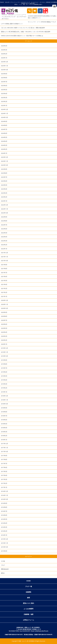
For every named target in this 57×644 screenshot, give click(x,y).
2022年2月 (4, 245)
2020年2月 (4, 340)
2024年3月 (4, 145)
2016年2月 (4, 531)
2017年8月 (4, 459)
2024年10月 (4, 117)
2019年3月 (4, 384)
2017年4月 (4, 475)
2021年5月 (4, 281)
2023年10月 (4, 165)
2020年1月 (4, 344)
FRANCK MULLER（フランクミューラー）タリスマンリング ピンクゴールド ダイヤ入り (15, 17)
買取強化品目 (5, 569)
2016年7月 (4, 511)
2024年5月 (4, 137)
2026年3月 (4, 50)
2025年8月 (4, 78)
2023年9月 (4, 169)
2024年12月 (4, 109)
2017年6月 (4, 467)
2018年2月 (4, 436)
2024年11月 (4, 113)
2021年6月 (4, 276)
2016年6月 (4, 515)
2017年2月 (4, 483)
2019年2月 (4, 388)
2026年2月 (4, 54)
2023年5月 (4, 185)
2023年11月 (4, 161)
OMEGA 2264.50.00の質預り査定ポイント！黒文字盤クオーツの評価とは (22, 36)
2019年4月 (4, 380)
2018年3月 (4, 432)
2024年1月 (4, 153)
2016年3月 (4, 527)
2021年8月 (4, 269)
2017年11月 (4, 448)
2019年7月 (4, 368)
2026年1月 (4, 58)
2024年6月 (4, 133)
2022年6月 (4, 229)
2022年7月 (4, 225)
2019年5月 (4, 376)
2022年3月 (4, 241)
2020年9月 (4, 312)
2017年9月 (4, 456)
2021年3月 (4, 288)
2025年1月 (4, 105)
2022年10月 (4, 213)
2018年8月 (4, 412)
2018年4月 (4, 428)
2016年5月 (4, 519)
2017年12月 (4, 444)
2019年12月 (4, 348)
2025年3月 (4, 98)
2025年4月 (4, 94)
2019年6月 (4, 372)
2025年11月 (4, 66)
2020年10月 (4, 308)
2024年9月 (4, 121)
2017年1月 (4, 487)
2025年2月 (4, 101)
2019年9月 (4, 360)
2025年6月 (4, 86)
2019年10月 (4, 356)
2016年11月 (4, 495)
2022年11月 (4, 209)
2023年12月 (4, 157)
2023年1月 (4, 201)
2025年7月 (4, 82)
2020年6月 (4, 324)
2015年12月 (4, 539)
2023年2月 (4, 197)
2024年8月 (4, 125)
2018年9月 (4, 408)
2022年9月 (4, 217)
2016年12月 (4, 491)
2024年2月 (4, 149)
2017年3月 (4, 479)
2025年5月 (4, 90)
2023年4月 (4, 189)
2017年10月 (4, 451)
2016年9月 (4, 503)
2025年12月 (4, 62)
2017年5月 (4, 471)
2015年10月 (4, 547)
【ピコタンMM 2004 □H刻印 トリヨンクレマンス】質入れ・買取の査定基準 (23, 28)
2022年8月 (4, 221)
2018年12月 (4, 396)
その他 (3, 561)
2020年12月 (4, 300)
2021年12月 (4, 253)
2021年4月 (4, 284)
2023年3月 (4, 193)
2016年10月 (4, 499)
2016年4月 (4, 523)
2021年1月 (4, 296)
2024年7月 (4, 129)
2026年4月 (4, 46)
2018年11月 (4, 400)
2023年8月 (4, 173)
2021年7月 (4, 273)
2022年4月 (4, 237)
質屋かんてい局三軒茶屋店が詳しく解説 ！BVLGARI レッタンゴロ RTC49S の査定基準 (26, 32)
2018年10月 (4, 404)
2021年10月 (4, 261)
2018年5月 (4, 424)
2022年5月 (4, 233)
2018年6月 (4, 420)
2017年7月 (4, 463)
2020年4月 (4, 332)
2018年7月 (4, 416)
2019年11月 (4, 352)
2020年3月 (4, 336)
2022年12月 (4, 205)
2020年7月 (4, 320)
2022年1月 (4, 249)
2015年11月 (4, 543)
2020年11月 (4, 304)
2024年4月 (4, 141)
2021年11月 (4, 257)
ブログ (3, 565)
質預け (3, 573)
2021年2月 (4, 292)
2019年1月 (4, 392)
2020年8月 (4, 316)
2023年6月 (4, 181)
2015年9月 (4, 551)
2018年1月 (4, 440)
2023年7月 (4, 177)
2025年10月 (4, 70)
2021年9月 (4, 265)
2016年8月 (4, 507)
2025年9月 (4, 74)
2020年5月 (4, 328)
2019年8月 (4, 364)
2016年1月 (4, 535)
